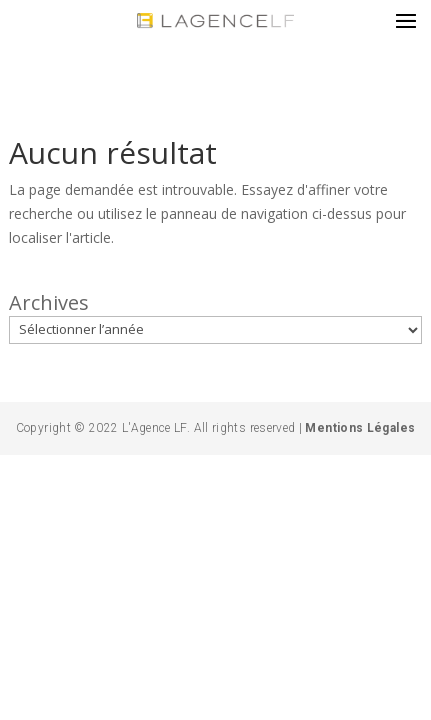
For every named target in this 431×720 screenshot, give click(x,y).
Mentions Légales (358, 428)
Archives (49, 303)
